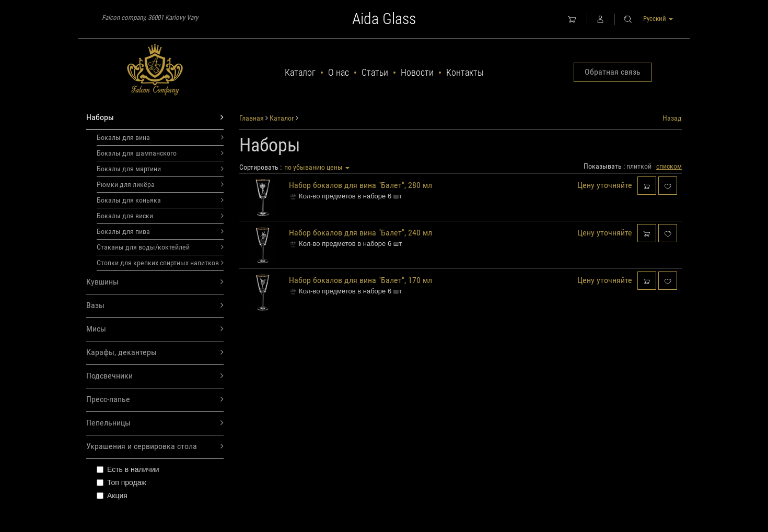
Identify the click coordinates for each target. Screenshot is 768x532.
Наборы (155, 118)
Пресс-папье (155, 400)
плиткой (639, 166)
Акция (112, 495)
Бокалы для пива (160, 231)
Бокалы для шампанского (160, 153)
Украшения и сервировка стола (155, 447)
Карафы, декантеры (155, 353)
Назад (672, 118)
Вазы (155, 306)
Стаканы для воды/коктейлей (160, 247)
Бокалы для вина (160, 137)
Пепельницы (155, 423)
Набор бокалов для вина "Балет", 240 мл (360, 233)
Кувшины (155, 282)
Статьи (375, 72)
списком (669, 166)
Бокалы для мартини (160, 169)
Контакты (465, 72)
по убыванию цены (317, 167)
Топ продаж (121, 482)
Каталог (300, 72)
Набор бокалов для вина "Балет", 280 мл (360, 185)
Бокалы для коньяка (160, 200)
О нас (339, 72)
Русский (658, 19)
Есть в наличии (128, 469)
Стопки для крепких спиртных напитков (160, 263)
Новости (417, 72)
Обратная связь (613, 72)
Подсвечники (155, 376)
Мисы (155, 329)
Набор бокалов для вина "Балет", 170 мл (360, 280)
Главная (252, 118)
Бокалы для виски (160, 216)
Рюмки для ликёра (160, 184)
